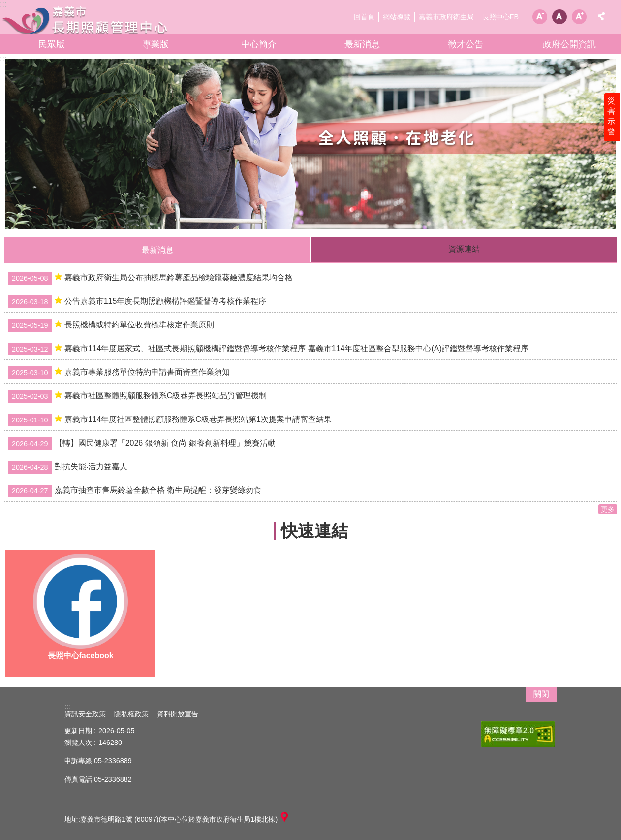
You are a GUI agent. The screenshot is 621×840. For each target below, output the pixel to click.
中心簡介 (259, 44)
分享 (601, 16)
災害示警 (612, 122)
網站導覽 (397, 17)
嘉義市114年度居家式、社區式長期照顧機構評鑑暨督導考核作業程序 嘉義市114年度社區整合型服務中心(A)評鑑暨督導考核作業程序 (268, 349)
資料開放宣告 (178, 714)
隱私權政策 (131, 714)
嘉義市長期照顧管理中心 (86, 20)
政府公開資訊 (569, 44)
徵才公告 (466, 44)
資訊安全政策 (85, 714)
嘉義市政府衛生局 (446, 17)
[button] (310, 144)
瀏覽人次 (78, 743)
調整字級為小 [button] (540, 17)
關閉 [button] (541, 694)
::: (3, 58)
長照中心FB (500, 17)
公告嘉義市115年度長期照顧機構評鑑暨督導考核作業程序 (137, 302)
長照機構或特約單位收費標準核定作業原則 (111, 325)
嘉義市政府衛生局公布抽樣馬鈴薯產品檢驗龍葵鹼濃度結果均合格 (150, 278)
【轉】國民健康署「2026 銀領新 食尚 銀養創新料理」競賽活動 (142, 444)
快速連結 (314, 531)
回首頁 (364, 17)
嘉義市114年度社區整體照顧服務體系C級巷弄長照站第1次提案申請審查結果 (170, 420)
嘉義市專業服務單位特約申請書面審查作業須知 (119, 373)
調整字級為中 (559, 17)
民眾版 (52, 44)
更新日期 (78, 731)
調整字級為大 (579, 17)
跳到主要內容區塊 (5, 5)
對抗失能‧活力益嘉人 (68, 467)
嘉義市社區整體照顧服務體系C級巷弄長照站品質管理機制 (137, 396)
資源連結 (464, 249)
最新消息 (362, 44)
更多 (608, 509)
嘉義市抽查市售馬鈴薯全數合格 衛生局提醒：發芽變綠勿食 (135, 491)
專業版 (155, 44)
